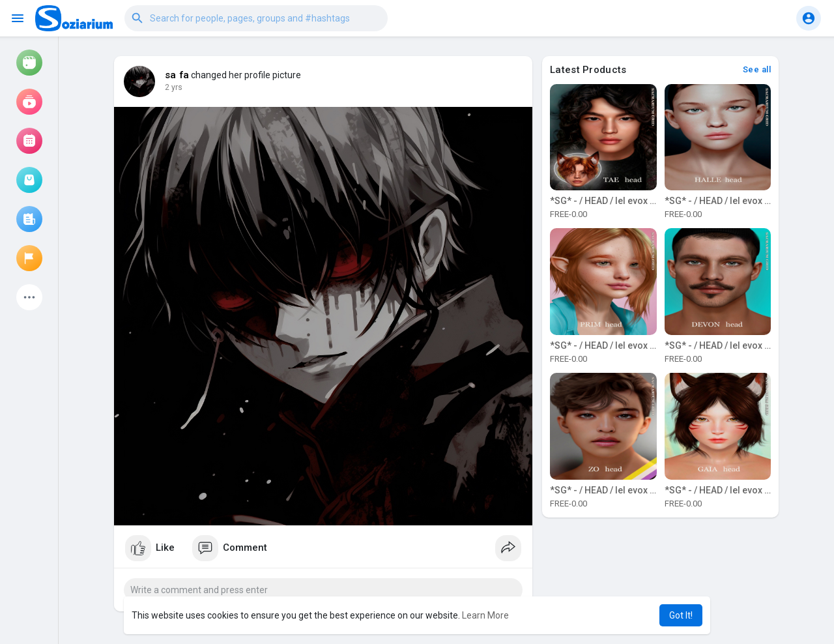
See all (757, 69)
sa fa (177, 75)
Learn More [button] (485, 615)
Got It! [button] (681, 615)
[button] (256, 18)
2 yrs (174, 87)
